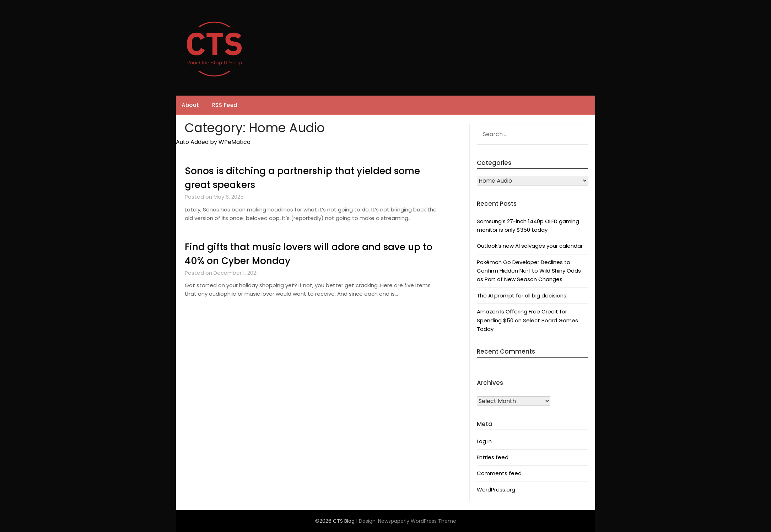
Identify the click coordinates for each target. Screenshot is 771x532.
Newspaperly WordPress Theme (417, 521)
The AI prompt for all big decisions (522, 295)
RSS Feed (225, 105)
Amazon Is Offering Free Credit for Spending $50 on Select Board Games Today (527, 320)
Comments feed (499, 473)
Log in (484, 441)
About (190, 105)
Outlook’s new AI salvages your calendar (530, 246)
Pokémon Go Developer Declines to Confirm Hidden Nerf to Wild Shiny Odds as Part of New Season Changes (529, 271)
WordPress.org (496, 490)
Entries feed (493, 457)
